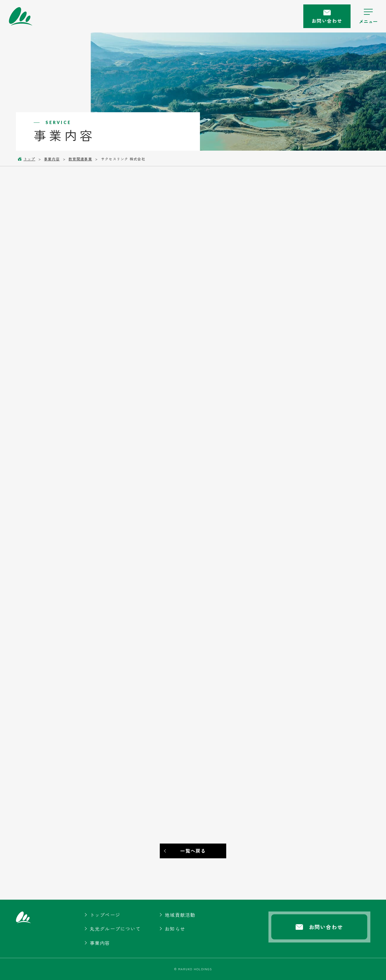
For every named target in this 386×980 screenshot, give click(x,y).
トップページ (105, 915)
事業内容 (100, 943)
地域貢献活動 (180, 915)
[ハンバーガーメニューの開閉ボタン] (368, 16)
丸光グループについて (115, 929)
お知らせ (175, 929)
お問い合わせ (327, 17)
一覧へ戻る (193, 851)
